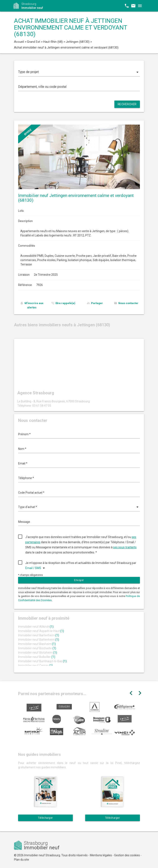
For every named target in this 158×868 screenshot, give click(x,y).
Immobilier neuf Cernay (35, 665)
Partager (97, 303)
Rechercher (127, 104)
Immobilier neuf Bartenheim (39, 635)
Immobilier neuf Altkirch (36, 627)
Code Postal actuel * (31, 493)
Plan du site (21, 860)
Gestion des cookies (127, 855)
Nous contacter (128, 303)
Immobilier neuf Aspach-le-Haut (41, 631)
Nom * (22, 449)
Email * (23, 463)
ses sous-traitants (125, 547)
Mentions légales (101, 855)
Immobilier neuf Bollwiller (37, 657)
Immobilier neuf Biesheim (37, 644)
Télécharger (45, 818)
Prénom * (24, 434)
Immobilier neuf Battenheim (39, 640)
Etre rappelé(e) (65, 303)
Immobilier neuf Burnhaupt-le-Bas (42, 661)
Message (24, 522)
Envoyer (79, 580)
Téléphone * (26, 478)
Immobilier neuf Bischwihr (37, 648)
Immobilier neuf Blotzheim (38, 653)
